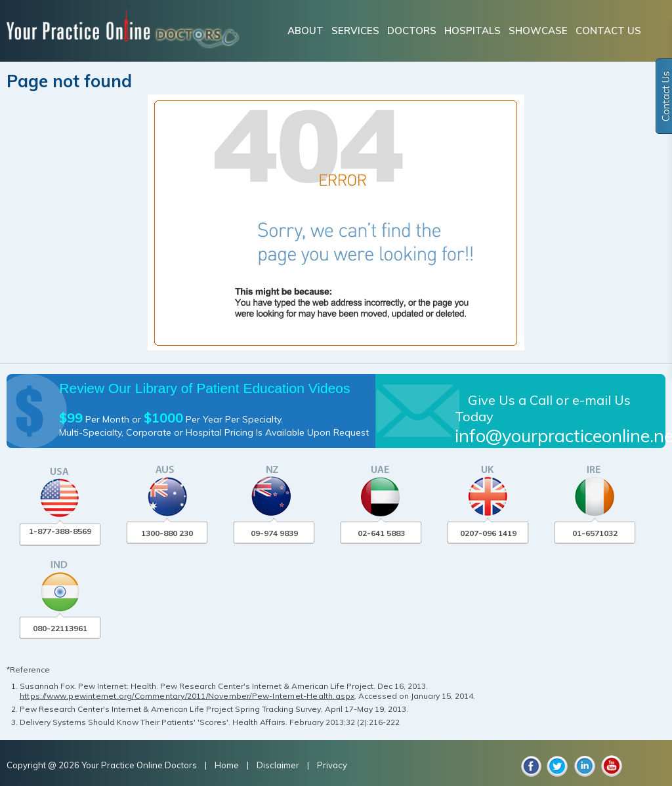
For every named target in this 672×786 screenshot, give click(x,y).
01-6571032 (595, 533)
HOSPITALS (472, 31)
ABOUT (305, 31)
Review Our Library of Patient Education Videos (204, 388)
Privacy (332, 765)
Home (228, 765)
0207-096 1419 (488, 533)
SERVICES (355, 31)
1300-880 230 (167, 533)
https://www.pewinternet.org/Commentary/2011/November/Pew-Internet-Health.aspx (187, 696)
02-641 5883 (381, 533)
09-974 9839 (274, 533)
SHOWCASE (538, 31)
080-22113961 (60, 628)
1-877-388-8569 (60, 531)
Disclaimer (278, 765)
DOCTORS (412, 31)
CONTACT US (608, 31)
